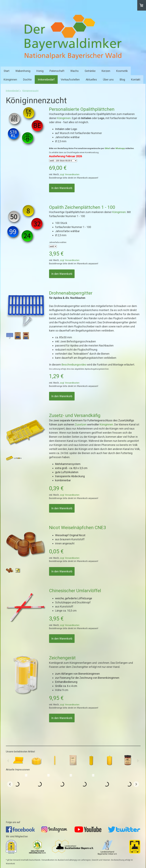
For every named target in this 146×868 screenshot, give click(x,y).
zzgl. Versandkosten (70, 174)
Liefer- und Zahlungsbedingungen (64, 854)
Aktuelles (91, 80)
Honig (40, 71)
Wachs (75, 71)
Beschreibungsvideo (74, 365)
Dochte (27, 80)
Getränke (90, 71)
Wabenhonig (23, 71)
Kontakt (136, 80)
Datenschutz (11, 857)
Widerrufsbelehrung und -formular (35, 854)
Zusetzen (81, 424)
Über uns (108, 80)
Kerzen (106, 71)
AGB (18, 854)
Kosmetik (122, 71)
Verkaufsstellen (70, 80)
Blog (122, 80)
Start (6, 71)
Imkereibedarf (46, 80)
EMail (107, 148)
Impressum (10, 854)
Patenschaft (57, 71)
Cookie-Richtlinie (24, 857)
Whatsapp (120, 148)
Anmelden (137, 862)
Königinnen (10, 80)
